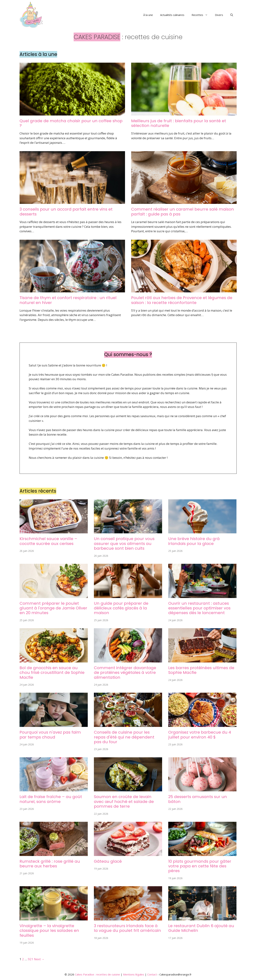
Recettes (201, 15)
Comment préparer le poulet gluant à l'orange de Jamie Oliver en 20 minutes (53, 608)
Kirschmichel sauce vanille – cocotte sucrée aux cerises (48, 541)
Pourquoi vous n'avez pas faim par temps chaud (50, 735)
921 (31, 959)
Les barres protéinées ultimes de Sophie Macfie (201, 670)
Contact (152, 974)
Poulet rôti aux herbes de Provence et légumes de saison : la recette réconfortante (182, 300)
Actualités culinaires (172, 15)
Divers (219, 15)
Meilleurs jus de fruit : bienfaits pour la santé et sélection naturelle (179, 123)
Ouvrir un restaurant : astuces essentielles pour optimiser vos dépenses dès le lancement (199, 608)
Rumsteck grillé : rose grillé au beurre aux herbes (50, 864)
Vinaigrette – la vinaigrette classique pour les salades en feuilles (49, 931)
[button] (232, 15)
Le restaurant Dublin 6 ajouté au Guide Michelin (201, 928)
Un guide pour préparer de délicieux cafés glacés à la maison (121, 608)
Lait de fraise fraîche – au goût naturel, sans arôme (51, 799)
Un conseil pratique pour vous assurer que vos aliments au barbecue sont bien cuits (124, 543)
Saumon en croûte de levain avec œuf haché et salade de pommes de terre (124, 801)
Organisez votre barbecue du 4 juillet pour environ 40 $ (200, 735)
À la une (148, 15)
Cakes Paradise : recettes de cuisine (97, 974)
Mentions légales (134, 974)
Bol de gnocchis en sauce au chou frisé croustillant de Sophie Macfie (52, 673)
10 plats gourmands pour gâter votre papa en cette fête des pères (200, 866)
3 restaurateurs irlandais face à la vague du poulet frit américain (127, 928)
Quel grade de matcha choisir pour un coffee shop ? (71, 123)
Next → (39, 959)
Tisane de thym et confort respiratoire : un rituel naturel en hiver (68, 300)
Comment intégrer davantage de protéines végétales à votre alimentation (125, 673)
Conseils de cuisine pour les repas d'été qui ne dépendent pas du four (124, 737)
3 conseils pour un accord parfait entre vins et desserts (66, 212)
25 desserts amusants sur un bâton (198, 799)
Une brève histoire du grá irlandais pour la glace (194, 541)
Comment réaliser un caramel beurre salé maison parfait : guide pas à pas (183, 212)
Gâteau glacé (108, 861)
